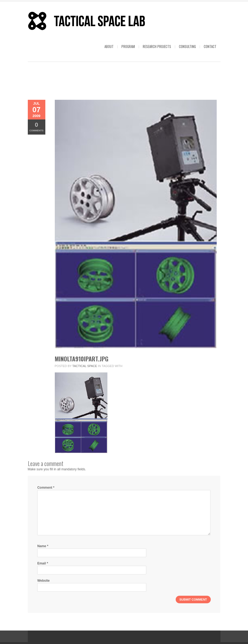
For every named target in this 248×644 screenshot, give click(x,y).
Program (128, 46)
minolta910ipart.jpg (82, 359)
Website (43, 581)
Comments (37, 127)
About (109, 46)
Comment (46, 488)
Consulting (187, 46)
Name (43, 546)
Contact (210, 46)
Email (43, 563)
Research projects (157, 46)
